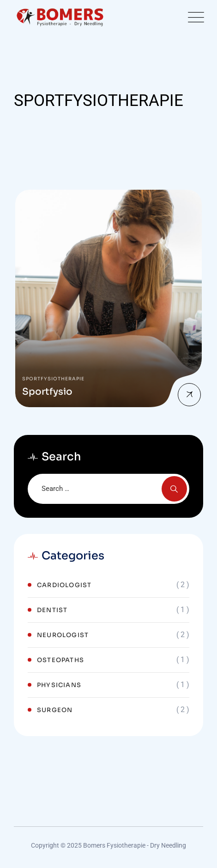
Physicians (59, 685)
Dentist (52, 610)
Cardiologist (64, 585)
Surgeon (55, 710)
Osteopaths (60, 660)
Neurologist (63, 635)
